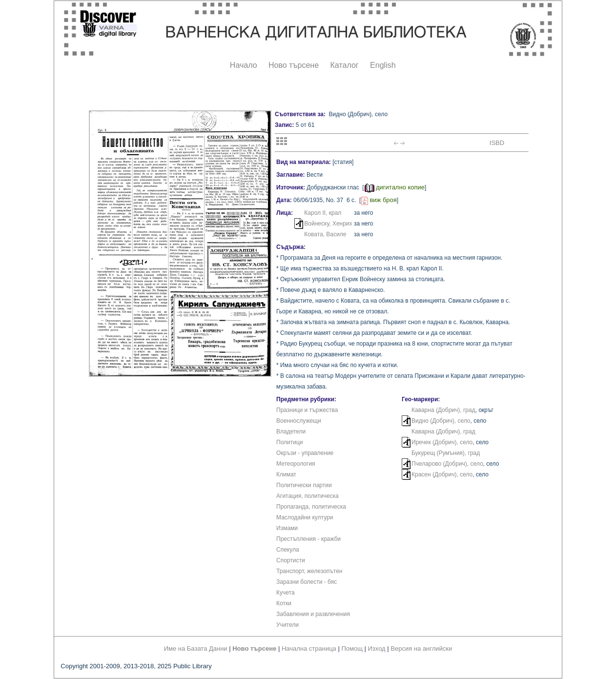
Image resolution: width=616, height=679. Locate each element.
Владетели (291, 432)
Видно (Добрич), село (441, 421)
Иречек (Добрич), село (442, 442)
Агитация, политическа (308, 496)
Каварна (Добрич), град (443, 410)
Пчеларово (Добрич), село (447, 464)
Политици (290, 442)
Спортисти (291, 560)
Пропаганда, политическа (311, 507)
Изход (377, 648)
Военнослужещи (299, 421)
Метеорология (296, 464)
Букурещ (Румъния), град (446, 453)
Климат (286, 474)
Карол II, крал (323, 213)
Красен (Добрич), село (442, 474)
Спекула (288, 550)
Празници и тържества (307, 410)
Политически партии (304, 485)
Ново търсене (294, 65)
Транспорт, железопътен (309, 571)
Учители (287, 625)
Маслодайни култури (305, 517)
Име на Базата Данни (196, 648)
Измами (287, 528)
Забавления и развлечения (313, 614)
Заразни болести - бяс (307, 582)
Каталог (344, 65)
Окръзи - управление (305, 453)
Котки (284, 603)
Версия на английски (421, 648)
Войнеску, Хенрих (328, 224)
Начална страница (309, 648)
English (383, 65)
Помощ (352, 648)
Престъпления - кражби (308, 539)
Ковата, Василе (325, 234)
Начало (244, 65)
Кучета (286, 593)
